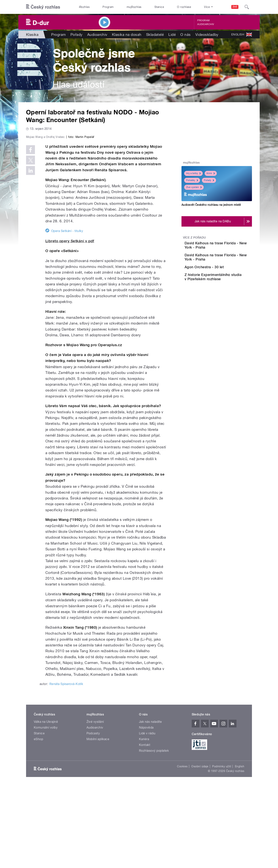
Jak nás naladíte (150, 804)
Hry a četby (193, 173)
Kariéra (144, 821)
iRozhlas (84, 7)
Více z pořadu (195, 238)
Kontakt (145, 827)
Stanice (159, 7)
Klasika (32, 35)
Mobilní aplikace (98, 821)
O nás (185, 35)
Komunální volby (46, 809)
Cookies (182, 848)
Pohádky (192, 180)
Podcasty (93, 815)
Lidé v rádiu (147, 815)
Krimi (211, 173)
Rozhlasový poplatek (154, 833)
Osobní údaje (200, 848)
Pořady (77, 35)
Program (108, 7)
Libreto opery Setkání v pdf (70, 323)
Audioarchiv (206, 24)
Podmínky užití (222, 848)
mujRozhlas (134, 7)
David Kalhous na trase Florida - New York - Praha (228, 245)
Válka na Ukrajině (46, 804)
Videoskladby (207, 35)
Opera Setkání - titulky (67, 313)
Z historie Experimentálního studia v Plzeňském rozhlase (229, 300)
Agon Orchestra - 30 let (226, 278)
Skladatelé (155, 35)
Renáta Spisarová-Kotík (66, 766)
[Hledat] (247, 7)
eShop (38, 821)
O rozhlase (184, 7)
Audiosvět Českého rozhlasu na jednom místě (211, 205)
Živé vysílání (194, 187)
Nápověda (146, 809)
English (240, 848)
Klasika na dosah (127, 35)
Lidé (172, 35)
